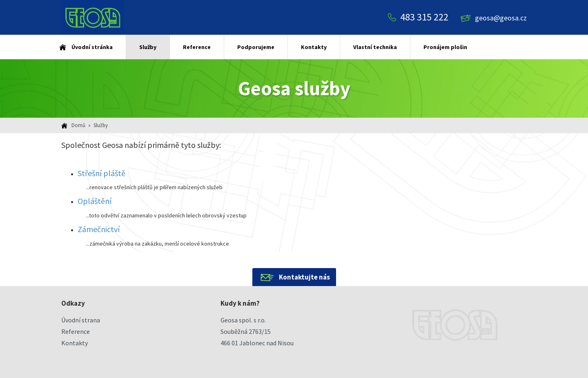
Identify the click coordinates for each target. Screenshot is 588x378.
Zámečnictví (99, 229)
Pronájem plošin (445, 47)
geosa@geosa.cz (501, 18)
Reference (197, 47)
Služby (148, 47)
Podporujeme (256, 47)
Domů (78, 125)
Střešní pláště (101, 173)
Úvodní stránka (92, 47)
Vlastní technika (375, 47)
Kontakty (314, 47)
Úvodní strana (81, 320)
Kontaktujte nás (304, 277)
